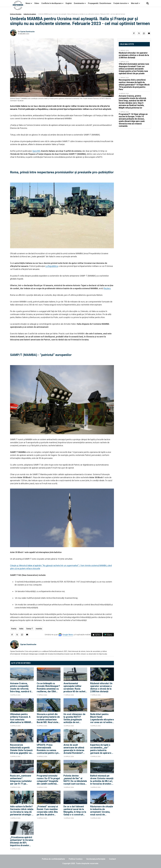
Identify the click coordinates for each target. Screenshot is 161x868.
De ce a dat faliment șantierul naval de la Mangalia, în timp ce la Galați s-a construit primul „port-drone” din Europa (75, 811)
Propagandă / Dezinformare (100, 3)
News (28, 3)
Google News (68, 635)
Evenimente (79, 3)
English (69, 3)
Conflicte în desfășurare (51, 3)
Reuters (107, 288)
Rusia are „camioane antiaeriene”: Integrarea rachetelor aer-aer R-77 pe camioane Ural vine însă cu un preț (21, 780)
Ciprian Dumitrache (27, 32)
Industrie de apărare (30, 14)
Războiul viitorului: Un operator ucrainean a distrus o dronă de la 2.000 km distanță (101, 687)
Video (37, 3)
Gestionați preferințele (96, 859)
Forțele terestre (120, 3)
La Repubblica (52, 266)
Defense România (16, 14)
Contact (112, 859)
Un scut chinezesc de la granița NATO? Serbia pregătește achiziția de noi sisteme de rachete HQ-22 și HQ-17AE (74, 718)
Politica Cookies (76, 859)
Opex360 (36, 151)
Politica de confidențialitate (53, 859)
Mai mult (136, 3)
